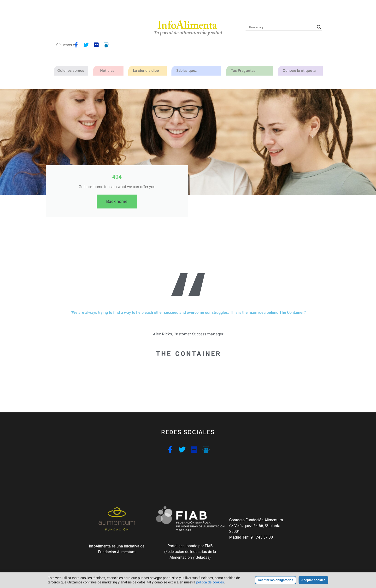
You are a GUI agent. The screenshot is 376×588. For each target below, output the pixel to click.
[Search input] (282, 27)
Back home (117, 201)
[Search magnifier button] (319, 27)
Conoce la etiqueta (300, 71)
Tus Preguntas (244, 71)
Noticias (107, 71)
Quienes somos (72, 71)
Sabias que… (188, 71)
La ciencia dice (147, 71)
